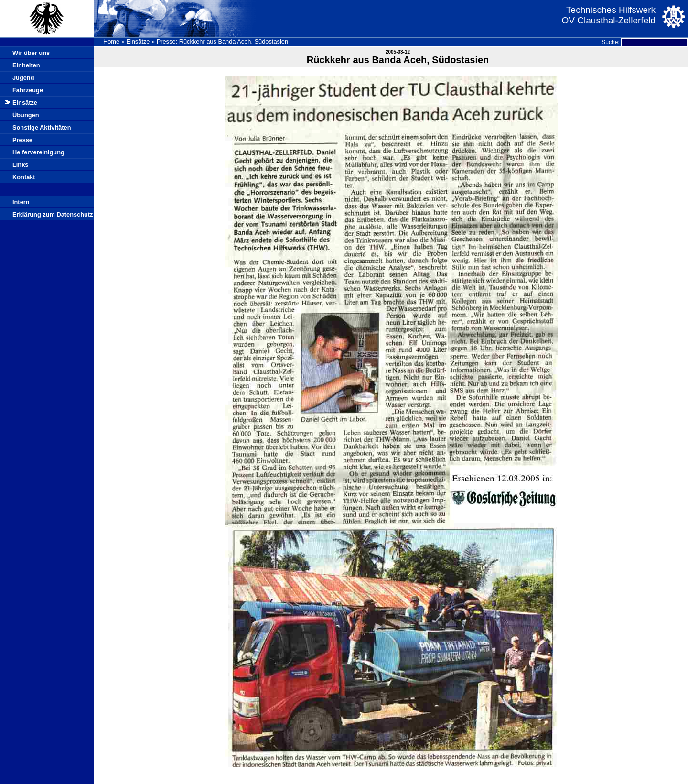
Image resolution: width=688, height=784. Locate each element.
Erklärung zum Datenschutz (53, 214)
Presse (22, 140)
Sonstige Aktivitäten (42, 127)
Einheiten (26, 65)
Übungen (26, 115)
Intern (21, 202)
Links (20, 165)
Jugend (23, 78)
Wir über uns (31, 53)
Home (111, 41)
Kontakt (24, 177)
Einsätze (138, 41)
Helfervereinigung (38, 152)
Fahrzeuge (28, 90)
